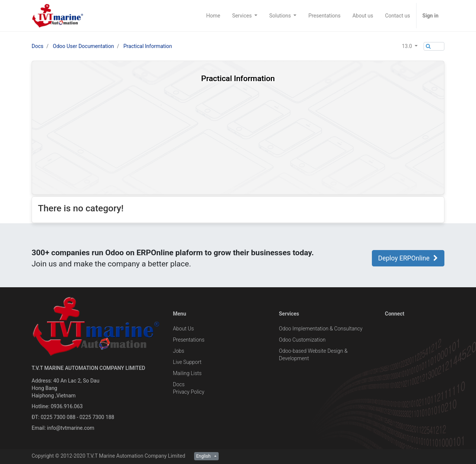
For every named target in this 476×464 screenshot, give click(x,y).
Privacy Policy (189, 392)
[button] (410, 46)
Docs (38, 46)
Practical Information (148, 46)
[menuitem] (213, 16)
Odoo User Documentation (83, 46)
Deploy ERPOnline (408, 258)
